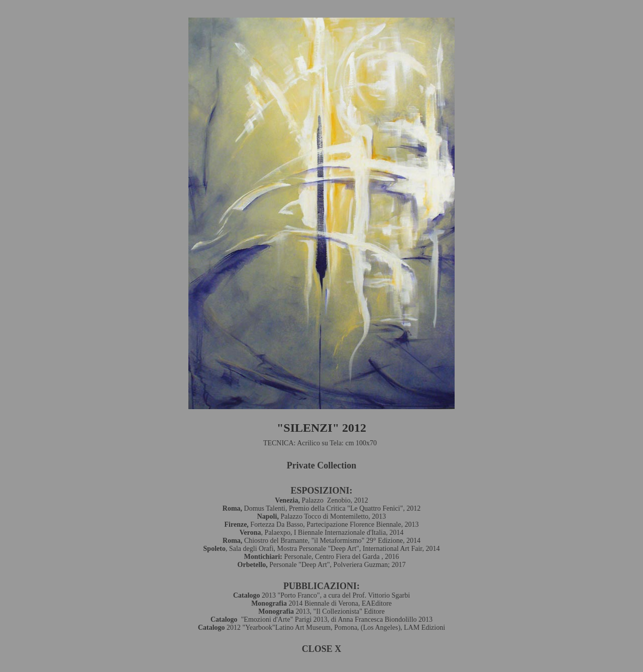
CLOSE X (322, 649)
